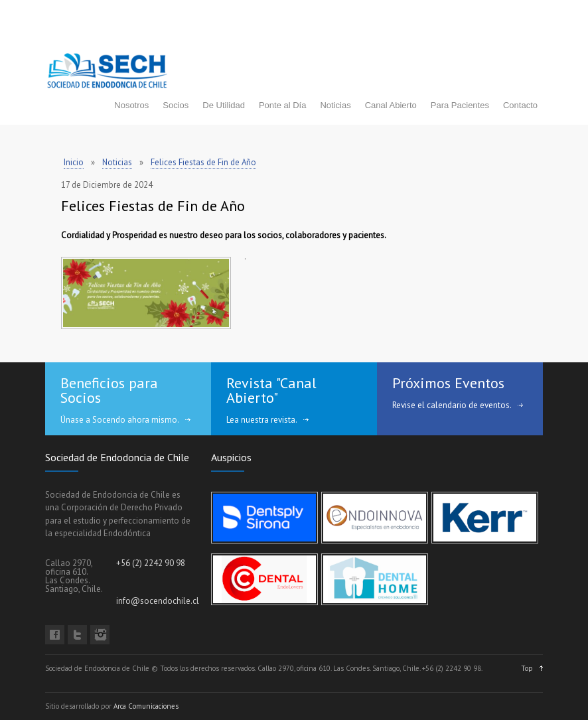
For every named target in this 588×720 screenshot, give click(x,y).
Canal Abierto (391, 105)
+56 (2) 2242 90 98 (151, 563)
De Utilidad (224, 105)
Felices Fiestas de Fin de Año (203, 162)
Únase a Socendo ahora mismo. (120, 420)
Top (527, 668)
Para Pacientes (460, 105)
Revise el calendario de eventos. (452, 405)
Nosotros (131, 105)
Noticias (335, 105)
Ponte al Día (283, 105)
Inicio (74, 162)
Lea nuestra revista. (262, 420)
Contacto (520, 105)
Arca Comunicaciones (146, 706)
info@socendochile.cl (158, 601)
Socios (176, 105)
